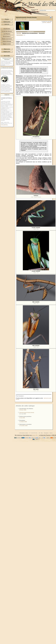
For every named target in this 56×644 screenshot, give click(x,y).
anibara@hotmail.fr (4, 125)
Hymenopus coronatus (25, 424)
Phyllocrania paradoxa (25, 416)
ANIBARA (7, 95)
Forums (7, 19)
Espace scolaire (7, 44)
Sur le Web (7, 56)
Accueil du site (35, 10)
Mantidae (19, 33)
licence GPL (35, 435)
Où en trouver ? (7, 36)
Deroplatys (22, 420)
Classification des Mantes (26, 409)
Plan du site (7, 49)
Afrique (38, 41)
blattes (50, 61)
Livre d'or (7, 24)
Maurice (49, 22)
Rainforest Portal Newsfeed (7, 59)
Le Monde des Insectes (7, 68)
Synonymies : (20, 35)
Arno (45, 22)
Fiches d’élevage (33, 11)
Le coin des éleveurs (7, 31)
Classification (7, 29)
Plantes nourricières (7, 39)
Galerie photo (7, 22)
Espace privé (7, 52)
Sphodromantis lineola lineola (27, 413)
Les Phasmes (7, 34)
